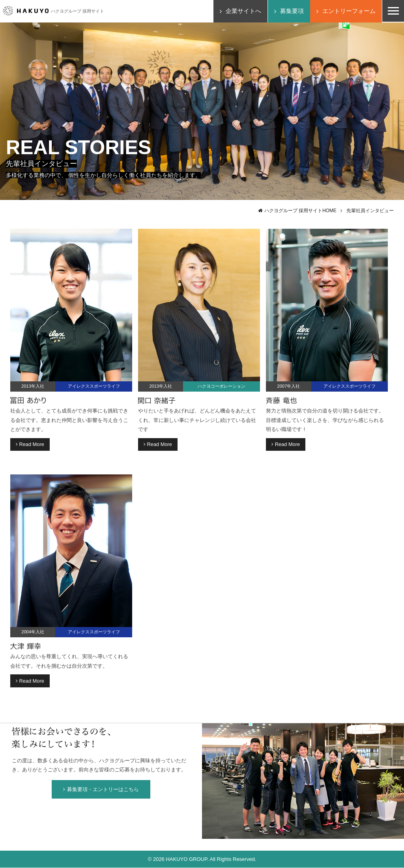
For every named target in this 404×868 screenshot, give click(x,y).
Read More (30, 444)
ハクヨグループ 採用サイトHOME (300, 211)
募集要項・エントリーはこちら (101, 790)
